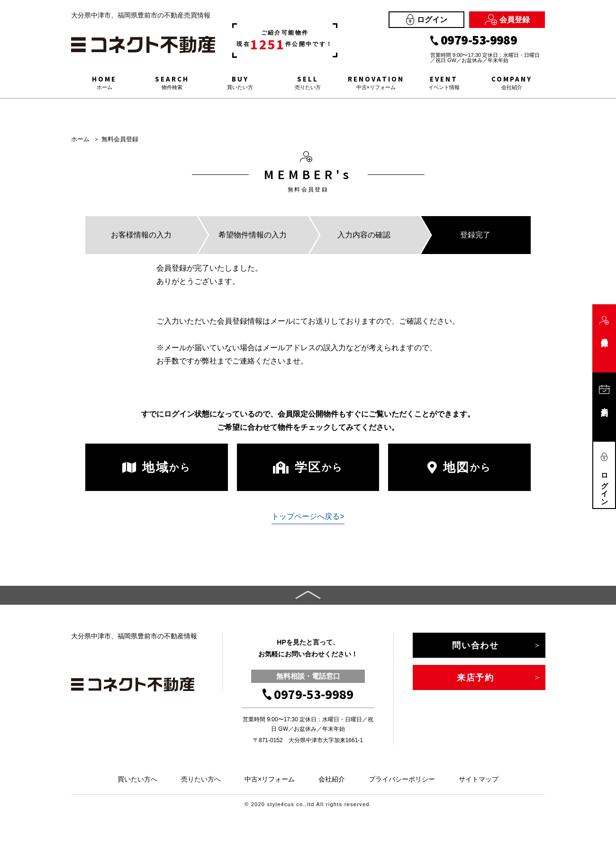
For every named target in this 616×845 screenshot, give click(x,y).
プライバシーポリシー (402, 779)
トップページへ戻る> (308, 516)
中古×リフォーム (270, 779)
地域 (156, 467)
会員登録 (507, 20)
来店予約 (476, 678)
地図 (459, 467)
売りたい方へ (201, 779)
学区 (308, 467)
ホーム (80, 139)
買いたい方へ (137, 779)
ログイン (427, 20)
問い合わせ (476, 645)
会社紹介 (332, 779)
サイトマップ (479, 779)
